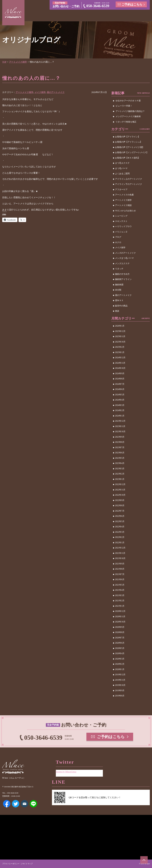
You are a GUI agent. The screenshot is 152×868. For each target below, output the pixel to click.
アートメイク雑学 (18, 62)
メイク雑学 (40, 92)
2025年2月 (120, 347)
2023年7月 (120, 447)
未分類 (118, 290)
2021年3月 (120, 595)
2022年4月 (120, 527)
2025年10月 (120, 342)
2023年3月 (120, 469)
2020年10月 (120, 622)
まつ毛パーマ (121, 168)
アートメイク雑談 (123, 205)
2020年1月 (120, 669)
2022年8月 (120, 506)
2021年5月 (120, 585)
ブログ (118, 237)
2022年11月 (120, 490)
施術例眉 (119, 285)
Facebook (7, 804)
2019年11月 (120, 680)
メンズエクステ (122, 264)
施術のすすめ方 (122, 274)
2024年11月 (120, 363)
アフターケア (121, 190)
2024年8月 (120, 379)
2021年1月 (120, 606)
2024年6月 (120, 389)
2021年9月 (120, 564)
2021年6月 (120, 579)
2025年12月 (120, 331)
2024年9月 (120, 373)
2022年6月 (120, 516)
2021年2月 (120, 601)
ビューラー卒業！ (124, 106)
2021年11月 (120, 553)
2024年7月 (120, 384)
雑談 (117, 311)
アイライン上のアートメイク (129, 179)
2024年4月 (120, 400)
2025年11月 (120, 336)
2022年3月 (120, 532)
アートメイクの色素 (124, 195)
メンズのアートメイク (125, 253)
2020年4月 (120, 653)
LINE (33, 804)
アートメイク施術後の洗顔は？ (130, 111)
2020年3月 (120, 659)
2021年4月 (120, 590)
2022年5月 (120, 521)
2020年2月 (120, 664)
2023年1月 (120, 479)
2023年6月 (120, 453)
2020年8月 (120, 632)
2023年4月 (120, 463)
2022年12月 (120, 484)
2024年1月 (120, 416)
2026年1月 (120, 326)
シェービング (121, 216)
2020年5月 (120, 648)
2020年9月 (120, 627)
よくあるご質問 (122, 174)
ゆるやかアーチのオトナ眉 (128, 101)
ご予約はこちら (132, 4)
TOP (4, 62)
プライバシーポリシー (11, 864)
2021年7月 (120, 574)
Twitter (16, 804)
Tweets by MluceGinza (66, 772)
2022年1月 (120, 543)
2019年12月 (120, 675)
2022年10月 (120, 495)
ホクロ (118, 242)
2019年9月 (120, 691)
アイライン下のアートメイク (129, 184)
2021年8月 (120, 569)
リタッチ (119, 269)
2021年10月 (120, 558)
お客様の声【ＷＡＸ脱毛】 (128, 158)
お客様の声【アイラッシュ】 (129, 142)
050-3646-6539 (98, 6)
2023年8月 (120, 442)
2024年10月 (120, 368)
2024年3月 (120, 405)
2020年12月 (120, 611)
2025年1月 (120, 352)
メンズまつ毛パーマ (124, 258)
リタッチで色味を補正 (126, 122)
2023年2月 (120, 474)
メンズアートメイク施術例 (128, 116)
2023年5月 (120, 458)
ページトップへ (144, 860)
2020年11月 (120, 617)
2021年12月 (120, 548)
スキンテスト (121, 221)
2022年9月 (120, 500)
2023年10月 (120, 432)
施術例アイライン (123, 279)
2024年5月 (120, 395)
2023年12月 (120, 421)
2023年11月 (120, 426)
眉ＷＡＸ (119, 300)
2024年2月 (120, 410)
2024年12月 (120, 358)
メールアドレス (24, 804)
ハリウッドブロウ (123, 226)
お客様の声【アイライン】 (128, 137)
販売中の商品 (121, 306)
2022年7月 (120, 511)
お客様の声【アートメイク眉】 (130, 147)
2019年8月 (120, 696)
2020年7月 (120, 638)
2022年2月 (120, 537)
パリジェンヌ (121, 232)
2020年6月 (120, 643)
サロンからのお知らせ (125, 211)
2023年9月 (120, 437)
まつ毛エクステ (122, 163)
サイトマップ (27, 864)
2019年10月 (120, 685)
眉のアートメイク (56, 92)
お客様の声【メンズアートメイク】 (132, 152)
